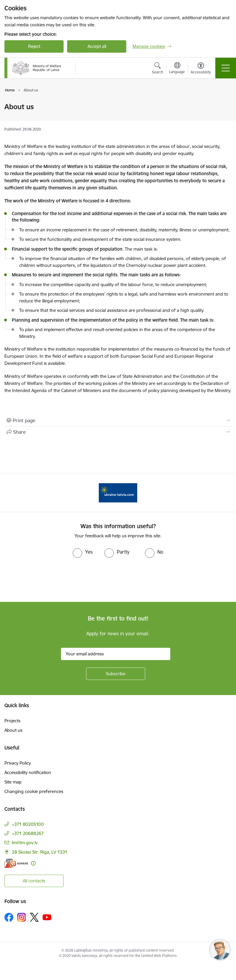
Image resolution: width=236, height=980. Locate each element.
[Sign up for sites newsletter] (116, 674)
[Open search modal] (158, 69)
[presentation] (49, 580)
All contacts (34, 881)
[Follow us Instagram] (22, 917)
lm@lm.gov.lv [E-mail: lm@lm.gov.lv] (25, 843)
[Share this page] (118, 432)
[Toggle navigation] (226, 68)
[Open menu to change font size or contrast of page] (201, 69)
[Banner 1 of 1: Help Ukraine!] (118, 492)
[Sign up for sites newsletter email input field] (116, 654)
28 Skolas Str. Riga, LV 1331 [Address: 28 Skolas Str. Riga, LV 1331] (40, 852)
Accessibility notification (28, 772)
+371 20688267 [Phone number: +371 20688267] (28, 833)
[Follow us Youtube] (47, 917)
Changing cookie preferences (34, 791)
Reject (34, 46)
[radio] (83, 552)
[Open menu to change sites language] (177, 69)
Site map (13, 782)
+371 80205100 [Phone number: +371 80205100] (28, 824)
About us (13, 730)
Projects (12, 721)
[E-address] (16, 863)
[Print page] (118, 420)
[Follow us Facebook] (9, 917)
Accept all (97, 46)
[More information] (33, 863)
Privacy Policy (18, 763)
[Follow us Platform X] (34, 917)
